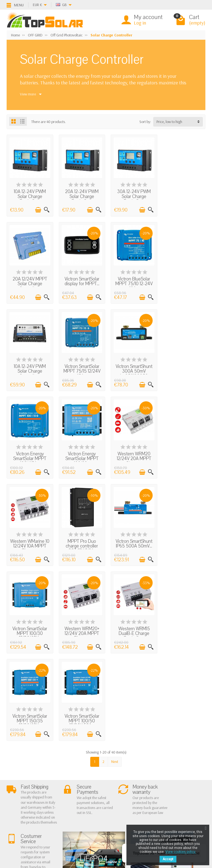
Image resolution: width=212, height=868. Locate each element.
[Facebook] (21, 830)
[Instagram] (46, 842)
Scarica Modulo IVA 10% (31, 807)
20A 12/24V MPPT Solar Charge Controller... (183, 196)
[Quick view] (46, 209)
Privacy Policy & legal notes (118, 772)
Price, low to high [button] (169, 122)
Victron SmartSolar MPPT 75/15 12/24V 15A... (183, 282)
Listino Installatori (25, 800)
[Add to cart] (37, 209)
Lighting (63, 800)
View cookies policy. (181, 852)
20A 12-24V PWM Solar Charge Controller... (80, 196)
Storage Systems (70, 786)
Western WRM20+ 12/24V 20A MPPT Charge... (30, 541)
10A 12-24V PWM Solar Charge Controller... (30, 196)
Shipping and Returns (28, 786)
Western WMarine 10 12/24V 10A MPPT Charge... (30, 455)
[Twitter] (34, 830)
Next (115, 582)
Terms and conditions (28, 779)
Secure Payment (24, 793)
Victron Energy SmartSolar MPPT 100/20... (132, 368)
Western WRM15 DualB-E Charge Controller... (81, 541)
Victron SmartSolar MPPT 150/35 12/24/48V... (132, 541)
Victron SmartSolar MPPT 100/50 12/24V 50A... (183, 541)
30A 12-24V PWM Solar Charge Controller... (132, 196)
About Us (18, 772)
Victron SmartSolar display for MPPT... (30, 280)
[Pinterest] (46, 830)
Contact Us (106, 786)
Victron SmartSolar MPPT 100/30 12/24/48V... (183, 455)
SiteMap (104, 793)
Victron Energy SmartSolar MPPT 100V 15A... (81, 368)
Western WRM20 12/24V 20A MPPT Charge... (183, 368)
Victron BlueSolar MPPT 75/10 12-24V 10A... (80, 282)
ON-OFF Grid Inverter (74, 793)
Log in (140, 23)
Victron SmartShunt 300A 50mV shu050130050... (29, 368)
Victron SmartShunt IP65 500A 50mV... (132, 452)
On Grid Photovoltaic (73, 772)
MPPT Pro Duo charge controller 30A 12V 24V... (80, 455)
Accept (168, 859)
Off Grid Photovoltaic (73, 779)
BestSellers (106, 779)
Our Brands (107, 800)
